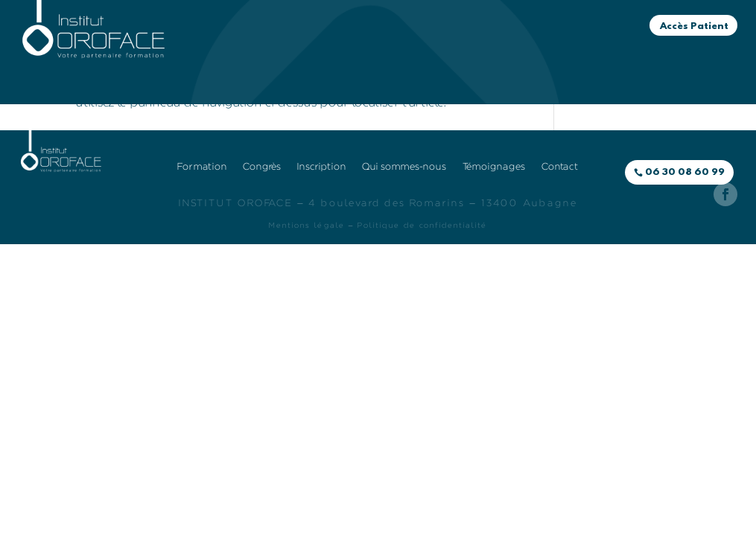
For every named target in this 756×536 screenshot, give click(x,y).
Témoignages (409, 64)
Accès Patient (694, 26)
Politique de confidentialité (422, 226)
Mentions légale (307, 226)
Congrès (384, 42)
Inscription (459, 42)
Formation (296, 42)
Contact (491, 64)
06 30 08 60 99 (685, 172)
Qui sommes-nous (295, 64)
